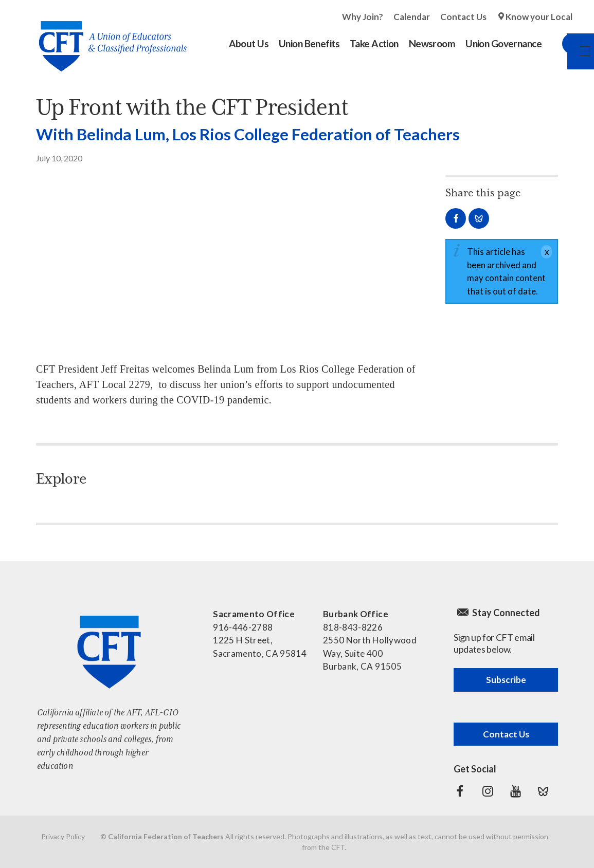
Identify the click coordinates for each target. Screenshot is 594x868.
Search (562, 44)
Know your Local (539, 17)
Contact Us (463, 17)
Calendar (412, 17)
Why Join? (363, 17)
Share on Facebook (456, 218)
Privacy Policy (63, 836)
